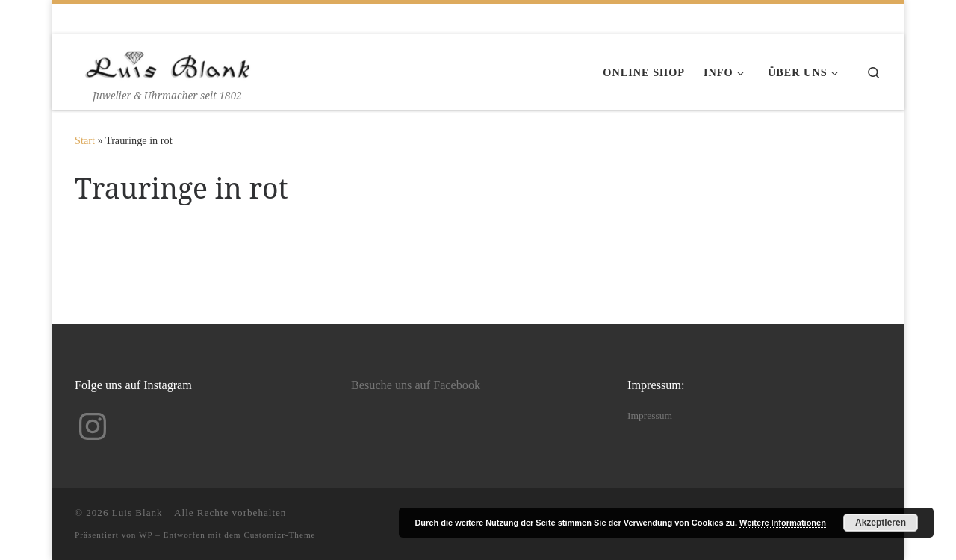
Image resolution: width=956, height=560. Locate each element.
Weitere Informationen (783, 523)
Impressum (650, 416)
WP (146, 535)
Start (85, 140)
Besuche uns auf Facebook (416, 385)
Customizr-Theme (279, 535)
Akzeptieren (881, 523)
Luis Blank (137, 513)
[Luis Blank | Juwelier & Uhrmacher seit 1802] (168, 62)
